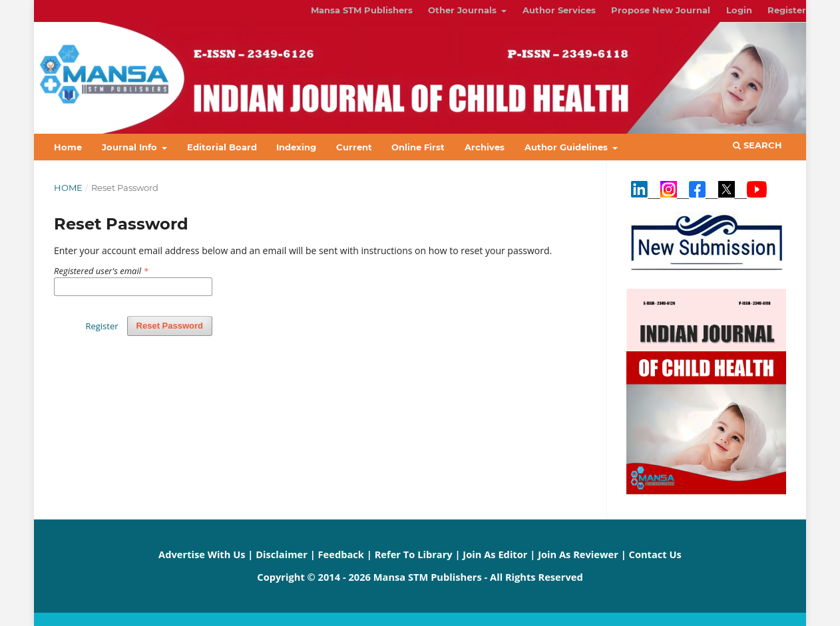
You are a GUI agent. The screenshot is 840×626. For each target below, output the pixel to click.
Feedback (341, 554)
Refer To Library (414, 554)
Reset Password (170, 326)
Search (757, 145)
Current (354, 147)
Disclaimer (282, 554)
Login (739, 10)
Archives (485, 147)
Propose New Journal (661, 10)
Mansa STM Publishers (362, 10)
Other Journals (464, 10)
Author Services (559, 10)
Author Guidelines (567, 147)
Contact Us (655, 554)
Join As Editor (495, 554)
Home (68, 147)
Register (787, 10)
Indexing (296, 147)
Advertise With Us (202, 554)
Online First (418, 147)
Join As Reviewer (578, 554)
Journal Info (131, 147)
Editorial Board (222, 147)
